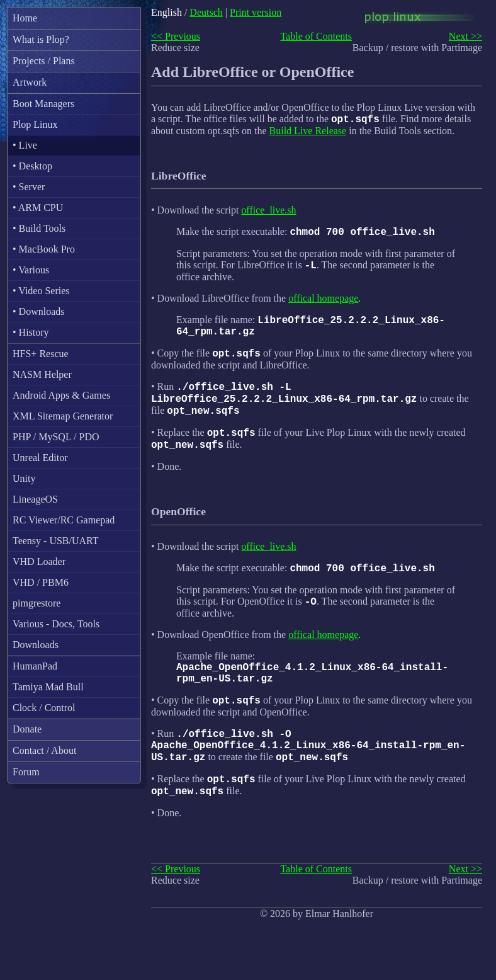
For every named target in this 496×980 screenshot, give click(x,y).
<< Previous (176, 36)
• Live (25, 145)
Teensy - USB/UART (56, 541)
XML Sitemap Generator (63, 416)
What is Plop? (41, 39)
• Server (29, 187)
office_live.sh (268, 212)
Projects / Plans (44, 61)
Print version (256, 12)
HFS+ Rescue (41, 354)
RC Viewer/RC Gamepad (64, 520)
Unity (24, 478)
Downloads (36, 645)
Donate (27, 729)
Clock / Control (44, 708)
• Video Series (41, 291)
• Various (31, 270)
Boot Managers (43, 104)
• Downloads (38, 311)
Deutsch (206, 12)
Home (25, 18)
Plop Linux (35, 124)
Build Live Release (308, 133)
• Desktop (32, 166)
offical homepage (323, 304)
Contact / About (44, 750)
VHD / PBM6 (41, 582)
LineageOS (35, 499)
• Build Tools (39, 228)
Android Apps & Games (61, 395)
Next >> (465, 36)
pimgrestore (37, 603)
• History (31, 332)
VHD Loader (39, 561)
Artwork (30, 82)
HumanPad (35, 666)
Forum (26, 772)
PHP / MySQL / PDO (56, 437)
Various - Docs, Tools (56, 624)
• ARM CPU (38, 208)
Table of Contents (316, 36)
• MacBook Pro (44, 249)
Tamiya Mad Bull (48, 687)
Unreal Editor (40, 458)
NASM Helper (42, 374)
